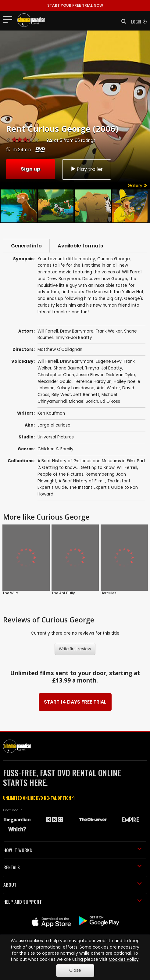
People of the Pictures (61, 474)
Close (75, 970)
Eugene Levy (109, 361)
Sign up (30, 169)
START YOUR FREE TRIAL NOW (75, 5)
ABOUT (73, 885)
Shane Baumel (68, 368)
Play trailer (87, 169)
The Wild (10, 593)
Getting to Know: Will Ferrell (109, 468)
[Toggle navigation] (10, 19)
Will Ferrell (48, 361)
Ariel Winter (108, 388)
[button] (122, 21)
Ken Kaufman (51, 413)
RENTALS (73, 867)
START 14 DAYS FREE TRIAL (75, 702)
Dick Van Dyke (120, 375)
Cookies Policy (124, 959)
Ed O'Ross (110, 401)
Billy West (61, 395)
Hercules (109, 593)
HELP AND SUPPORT (73, 902)
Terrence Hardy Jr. (93, 382)
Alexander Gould (55, 382)
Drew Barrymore (77, 361)
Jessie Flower (90, 375)
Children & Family (55, 449)
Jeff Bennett (86, 395)
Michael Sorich (84, 401)
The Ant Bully (63, 593)
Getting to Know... (60, 468)
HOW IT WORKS (73, 850)
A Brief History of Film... (82, 481)
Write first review (75, 649)
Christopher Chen (56, 375)
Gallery (137, 186)
